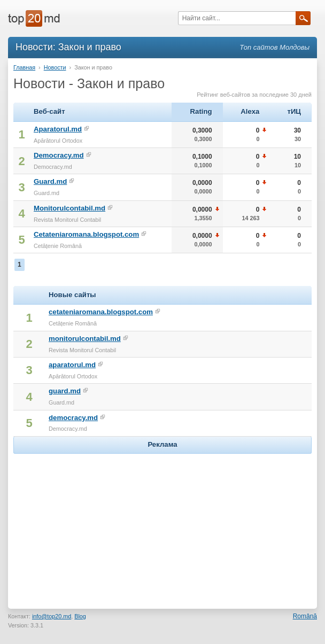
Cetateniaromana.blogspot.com (86, 234)
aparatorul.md (72, 365)
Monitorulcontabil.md (69, 208)
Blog (80, 616)
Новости (55, 67)
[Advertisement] (162, 523)
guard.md (65, 391)
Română (305, 616)
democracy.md (73, 418)
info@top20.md (52, 616)
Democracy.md (59, 155)
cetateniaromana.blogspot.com (101, 312)
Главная (24, 67)
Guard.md (50, 181)
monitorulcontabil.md (85, 339)
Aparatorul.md (58, 129)
